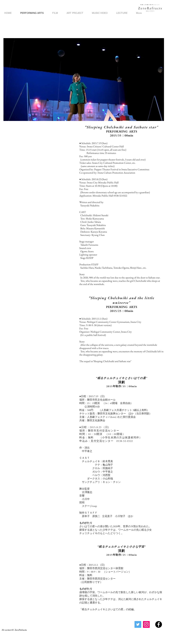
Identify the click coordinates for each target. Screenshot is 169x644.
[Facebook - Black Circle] (159, 624)
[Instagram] (146, 624)
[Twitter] (138, 624)
